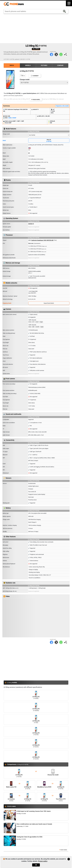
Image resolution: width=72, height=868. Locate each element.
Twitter (56, 54)
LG (29, 153)
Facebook (52, 54)
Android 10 (31, 224)
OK (36, 865)
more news (64, 850)
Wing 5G (49, 141)
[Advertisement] (36, 28)
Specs (12, 65)
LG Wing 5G (36, 695)
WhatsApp (61, 54)
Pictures (44, 65)
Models (28, 65)
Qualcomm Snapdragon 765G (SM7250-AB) (42, 240)
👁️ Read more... (36, 100)
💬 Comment (35, 76)
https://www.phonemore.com (14, 4)
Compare (60, 65)
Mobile (11, 806)
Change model (25, 79)
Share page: (66, 54)
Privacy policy (43, 861)
